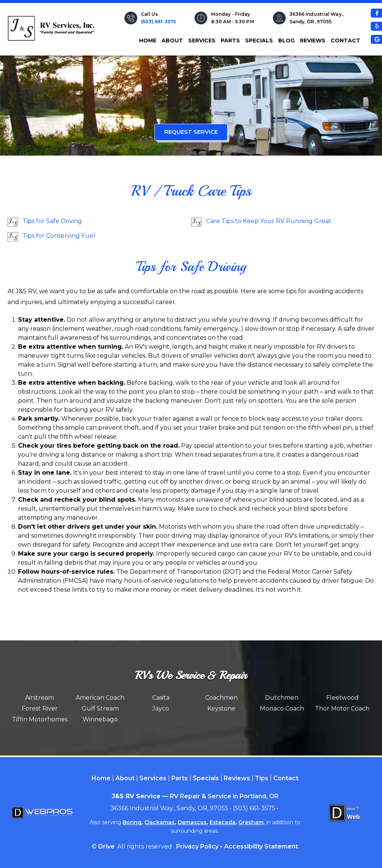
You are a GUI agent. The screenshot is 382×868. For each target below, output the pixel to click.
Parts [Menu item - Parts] (180, 778)
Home (148, 40)
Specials (259, 40)
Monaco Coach (282, 708)
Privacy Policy (197, 846)
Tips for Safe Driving (52, 221)
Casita (161, 698)
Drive (106, 846)
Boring (132, 822)
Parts (230, 40)
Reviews (313, 40)
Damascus (192, 822)
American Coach (100, 698)
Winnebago (100, 719)
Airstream (40, 698)
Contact (345, 40)
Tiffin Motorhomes (40, 719)
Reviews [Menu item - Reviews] (237, 778)
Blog (286, 40)
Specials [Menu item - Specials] (206, 778)
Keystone (221, 708)
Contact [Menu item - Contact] (286, 778)
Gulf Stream (100, 708)
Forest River (40, 708)
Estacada (222, 822)
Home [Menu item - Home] (101, 778)
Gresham (251, 822)
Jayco (161, 708)
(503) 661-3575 (158, 22)
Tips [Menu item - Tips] (262, 778)
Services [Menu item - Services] (153, 778)
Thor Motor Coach (342, 708)
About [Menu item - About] (125, 778)
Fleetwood (342, 698)
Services (202, 40)
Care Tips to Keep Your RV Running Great (269, 221)
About (172, 40)
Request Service (191, 132)
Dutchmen (282, 698)
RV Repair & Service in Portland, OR (224, 796)
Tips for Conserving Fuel (59, 236)
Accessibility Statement (261, 846)
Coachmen (221, 698)
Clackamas (160, 822)
